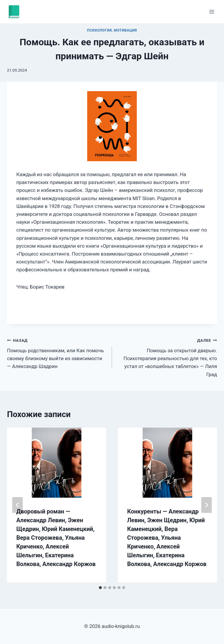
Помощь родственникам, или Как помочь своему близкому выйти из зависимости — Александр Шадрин (57, 353)
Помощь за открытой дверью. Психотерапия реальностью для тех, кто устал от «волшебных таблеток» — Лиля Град (167, 357)
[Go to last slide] (17, 505)
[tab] (100, 588)
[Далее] (206, 505)
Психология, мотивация (112, 30)
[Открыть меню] (212, 12)
